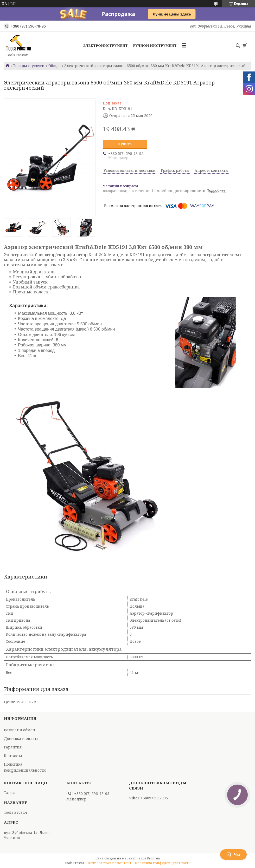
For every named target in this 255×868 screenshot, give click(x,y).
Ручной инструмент (155, 45)
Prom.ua (153, 858)
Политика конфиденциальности (163, 863)
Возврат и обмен (20, 730)
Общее (55, 66)
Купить (125, 144)
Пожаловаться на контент (110, 863)
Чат (233, 854)
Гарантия (13, 747)
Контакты (13, 756)
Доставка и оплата (21, 738)
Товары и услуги (29, 66)
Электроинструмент (106, 45)
